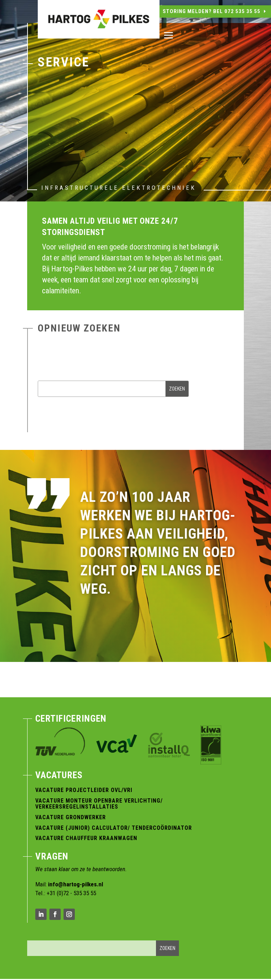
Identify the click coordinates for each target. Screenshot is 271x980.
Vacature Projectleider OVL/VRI (84, 790)
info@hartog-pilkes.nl (76, 884)
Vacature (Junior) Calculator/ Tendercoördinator (114, 828)
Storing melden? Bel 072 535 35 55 (212, 11)
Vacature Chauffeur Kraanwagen (86, 838)
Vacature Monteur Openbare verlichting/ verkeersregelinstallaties (99, 804)
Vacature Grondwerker (71, 817)
